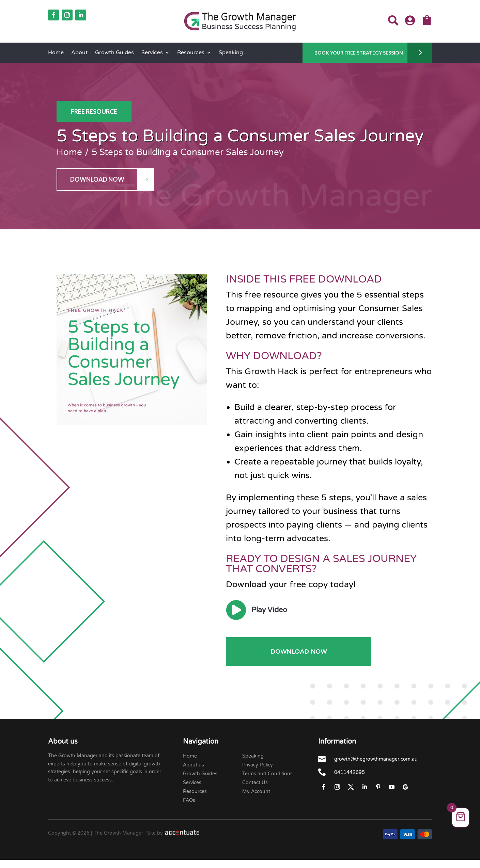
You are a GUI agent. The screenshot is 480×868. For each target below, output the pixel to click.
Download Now (97, 179)
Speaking (231, 53)
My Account (256, 791)
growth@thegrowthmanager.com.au (376, 759)
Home (56, 53)
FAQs (189, 800)
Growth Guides (114, 53)
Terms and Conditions (267, 774)
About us (193, 765)
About (79, 53)
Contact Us (255, 783)
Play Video (269, 610)
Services (152, 53)
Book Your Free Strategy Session (359, 53)
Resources (191, 53)
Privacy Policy (258, 765)
